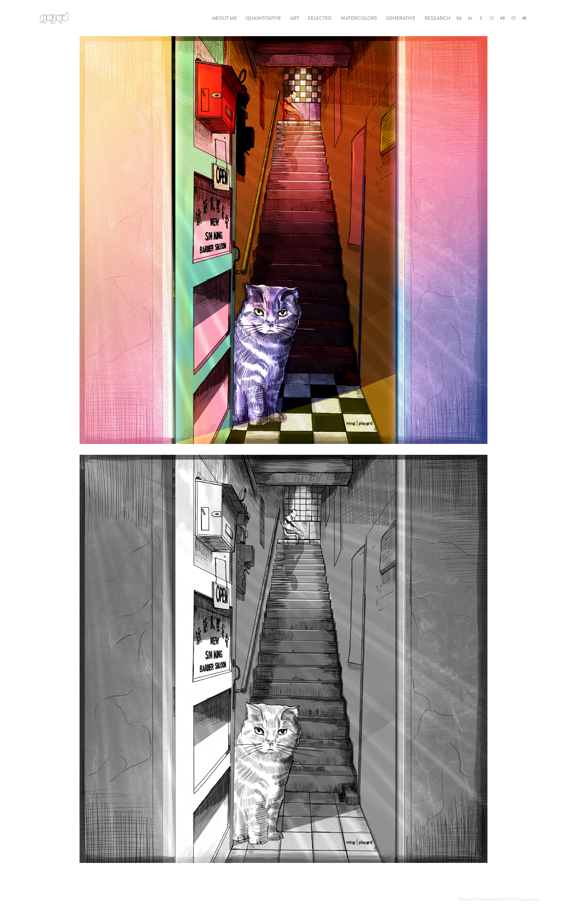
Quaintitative (263, 18)
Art (295, 18)
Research (438, 18)
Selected (320, 18)
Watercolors (359, 18)
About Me (224, 18)
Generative (401, 18)
